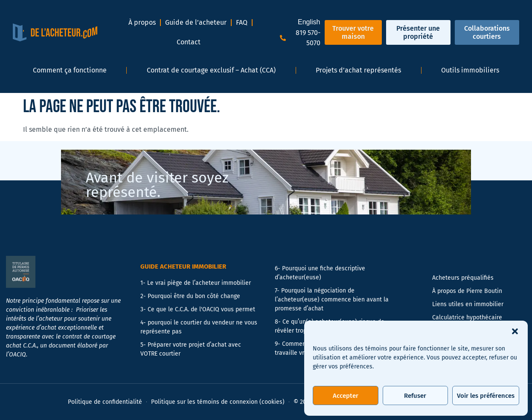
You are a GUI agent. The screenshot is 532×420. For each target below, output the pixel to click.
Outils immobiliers (470, 70)
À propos (142, 22)
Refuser (415, 396)
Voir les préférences (486, 396)
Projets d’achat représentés (358, 70)
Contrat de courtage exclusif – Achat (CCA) (211, 70)
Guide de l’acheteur (196, 22)
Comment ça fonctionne (70, 70)
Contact (189, 42)
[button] (515, 331)
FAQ (242, 22)
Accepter (346, 396)
